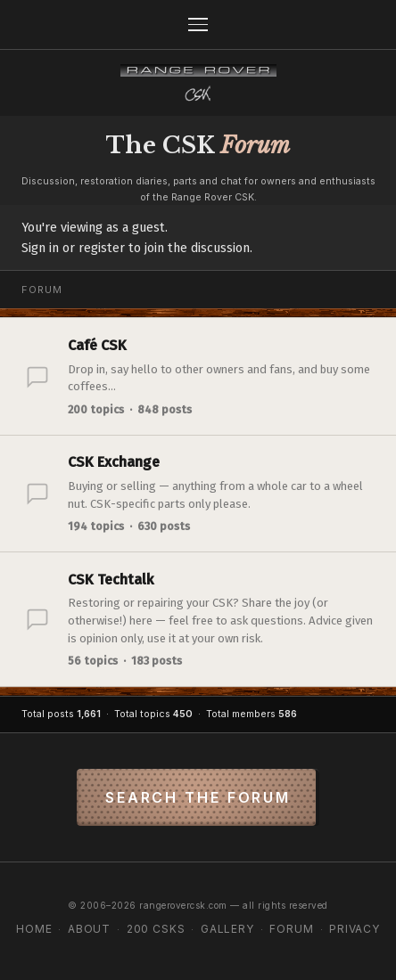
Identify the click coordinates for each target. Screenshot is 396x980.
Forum (291, 929)
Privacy (355, 929)
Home (34, 929)
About (89, 929)
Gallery (227, 929)
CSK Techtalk (111, 580)
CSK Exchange (114, 462)
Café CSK (97, 345)
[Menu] (198, 24)
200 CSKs (156, 929)
